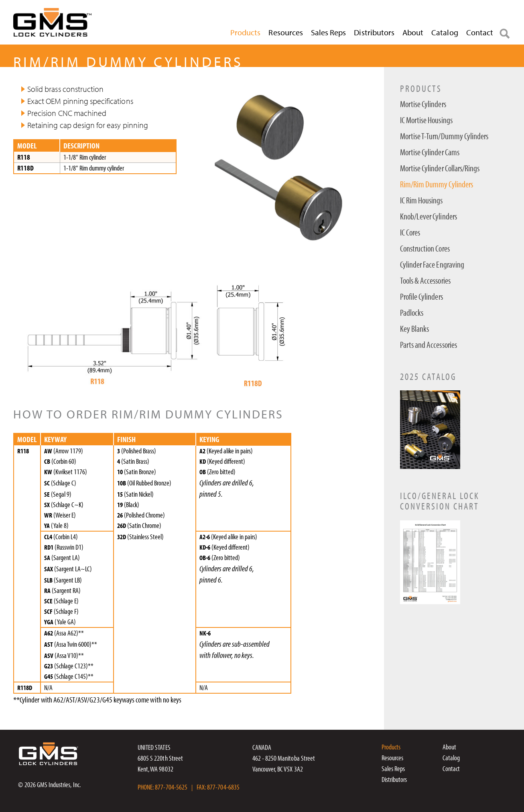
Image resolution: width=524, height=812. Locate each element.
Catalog (445, 32)
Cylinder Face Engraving (432, 265)
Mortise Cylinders (423, 104)
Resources (285, 32)
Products (245, 32)
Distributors (374, 32)
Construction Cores (425, 249)
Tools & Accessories (425, 281)
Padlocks (412, 313)
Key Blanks (415, 329)
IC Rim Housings (421, 200)
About (413, 32)
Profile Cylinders (421, 297)
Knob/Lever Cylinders (429, 216)
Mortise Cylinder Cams (430, 152)
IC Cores (410, 232)
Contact (480, 32)
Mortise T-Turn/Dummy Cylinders (444, 136)
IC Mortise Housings (426, 120)
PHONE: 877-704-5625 (162, 787)
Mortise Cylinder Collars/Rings (440, 168)
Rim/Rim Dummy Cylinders (437, 184)
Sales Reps (329, 32)
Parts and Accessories (429, 345)
